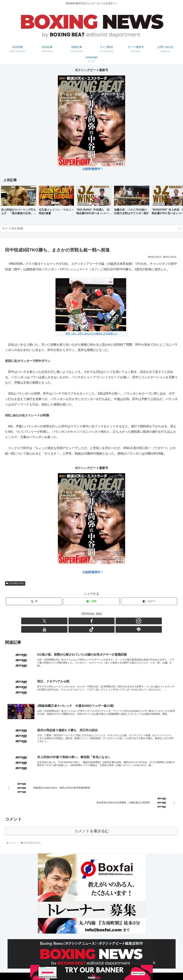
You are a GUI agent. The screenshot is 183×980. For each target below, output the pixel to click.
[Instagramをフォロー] (88, 621)
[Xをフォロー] (72, 621)
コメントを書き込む (92, 825)
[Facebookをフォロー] (80, 621)
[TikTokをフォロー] (103, 621)
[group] (19, 201)
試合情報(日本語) (15, 583)
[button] (177, 201)
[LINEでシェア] (91, 601)
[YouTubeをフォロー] (95, 621)
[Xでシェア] (34, 601)
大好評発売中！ (93, 169)
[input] (91, 229)
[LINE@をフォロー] (111, 621)
